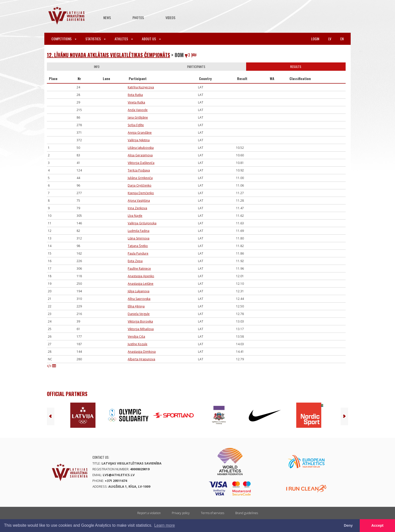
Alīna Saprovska (139, 299)
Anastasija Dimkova (142, 352)
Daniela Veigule (139, 314)
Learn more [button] (164, 525)
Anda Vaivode (138, 110)
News (107, 17)
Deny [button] (348, 525)
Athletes (124, 39)
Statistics (95, 39)
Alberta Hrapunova (141, 359)
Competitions (64, 39)
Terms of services (212, 513)
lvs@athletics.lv (119, 475)
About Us (151, 39)
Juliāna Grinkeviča (140, 178)
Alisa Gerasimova (140, 155)
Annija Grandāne (140, 133)
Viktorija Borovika (140, 321)
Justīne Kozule (138, 344)
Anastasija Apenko (141, 276)
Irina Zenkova (137, 208)
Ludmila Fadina (139, 231)
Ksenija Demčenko (141, 193)
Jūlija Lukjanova (139, 291)
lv (330, 39)
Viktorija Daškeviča (141, 163)
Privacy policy (181, 513)
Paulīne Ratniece (139, 269)
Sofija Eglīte (136, 125)
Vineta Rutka (136, 102)
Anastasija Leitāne (141, 284)
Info (97, 67)
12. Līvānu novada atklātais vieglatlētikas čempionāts (108, 55)
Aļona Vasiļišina (139, 201)
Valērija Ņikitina (139, 140)
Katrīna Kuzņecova (141, 87)
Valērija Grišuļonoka (142, 223)
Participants (196, 67)
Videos (170, 17)
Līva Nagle (135, 216)
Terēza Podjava (139, 170)
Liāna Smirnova (139, 238)
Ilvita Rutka (135, 95)
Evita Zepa (135, 261)
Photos (138, 17)
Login (315, 39)
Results (296, 67)
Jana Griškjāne (138, 117)
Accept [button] (377, 525)
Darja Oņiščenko (140, 185)
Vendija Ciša (136, 336)
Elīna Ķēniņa (136, 306)
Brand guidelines (247, 513)
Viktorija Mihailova (141, 329)
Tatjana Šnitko (138, 246)
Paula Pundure (138, 253)
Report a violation (149, 513)
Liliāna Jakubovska (141, 148)
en (342, 39)
